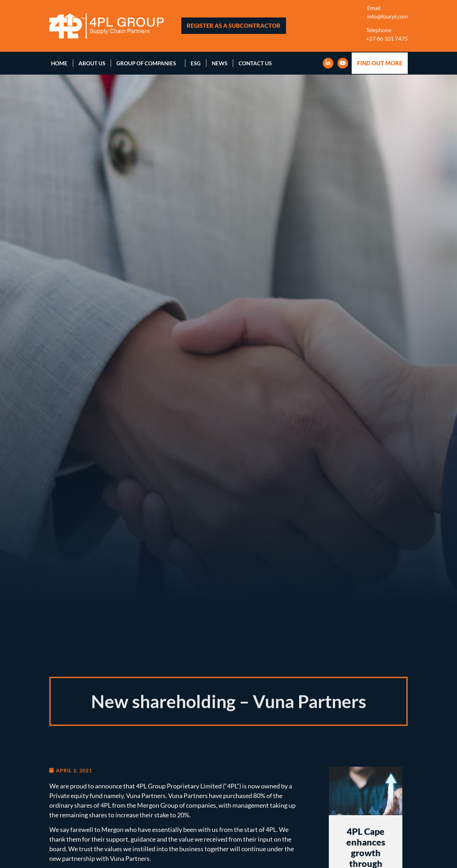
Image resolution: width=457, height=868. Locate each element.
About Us (92, 63)
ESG (196, 63)
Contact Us (255, 63)
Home (59, 63)
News (220, 63)
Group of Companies (148, 63)
